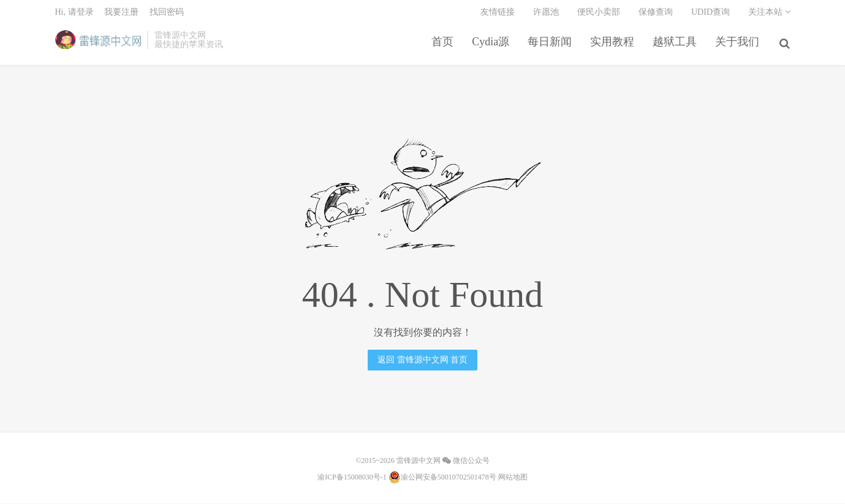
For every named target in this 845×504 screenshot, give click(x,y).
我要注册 (121, 16)
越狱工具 (676, 45)
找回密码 (167, 16)
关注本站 (769, 16)
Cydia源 (492, 45)
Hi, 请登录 (74, 16)
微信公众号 (466, 462)
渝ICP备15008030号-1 (352, 478)
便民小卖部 (599, 16)
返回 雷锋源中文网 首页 (423, 361)
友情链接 (498, 16)
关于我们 (739, 45)
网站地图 (513, 478)
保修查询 (656, 16)
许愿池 (546, 16)
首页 (444, 45)
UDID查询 (710, 16)
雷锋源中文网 (98, 43)
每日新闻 (551, 45)
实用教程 (614, 45)
